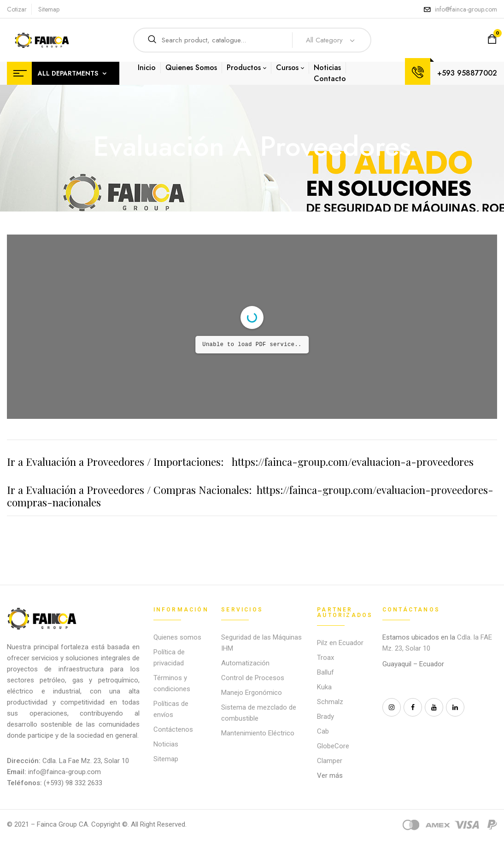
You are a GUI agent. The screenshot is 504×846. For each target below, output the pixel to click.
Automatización (245, 663)
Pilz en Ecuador (340, 643)
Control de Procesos (253, 678)
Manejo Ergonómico (252, 693)
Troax (325, 658)
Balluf (325, 672)
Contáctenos (173, 729)
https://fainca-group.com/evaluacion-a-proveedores (353, 462)
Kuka (324, 687)
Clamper (330, 761)
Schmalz (330, 702)
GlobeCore (333, 746)
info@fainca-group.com (466, 9)
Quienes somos (177, 637)
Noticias (166, 744)
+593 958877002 (467, 73)
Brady (325, 717)
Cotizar (17, 9)
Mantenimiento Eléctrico (258, 733)
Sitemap (49, 9)
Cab (323, 731)
